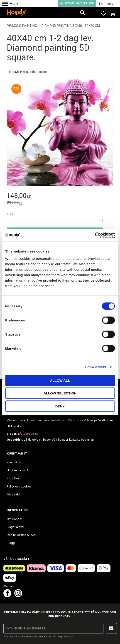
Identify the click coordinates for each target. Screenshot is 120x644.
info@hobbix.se (73, 420)
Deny (60, 406)
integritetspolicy (65, 637)
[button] (6, 4)
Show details (96, 367)
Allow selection (60, 393)
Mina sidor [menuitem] (14, 494)
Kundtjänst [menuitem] (14, 462)
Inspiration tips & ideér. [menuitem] (22, 535)
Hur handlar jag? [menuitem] (17, 470)
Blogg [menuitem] (11, 543)
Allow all (60, 380)
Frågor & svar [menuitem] (16, 527)
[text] (60, 196)
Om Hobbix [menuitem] (14, 519)
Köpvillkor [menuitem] (13, 478)
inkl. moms (106, 4)
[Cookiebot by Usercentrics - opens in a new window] (95, 235)
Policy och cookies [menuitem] (19, 486)
